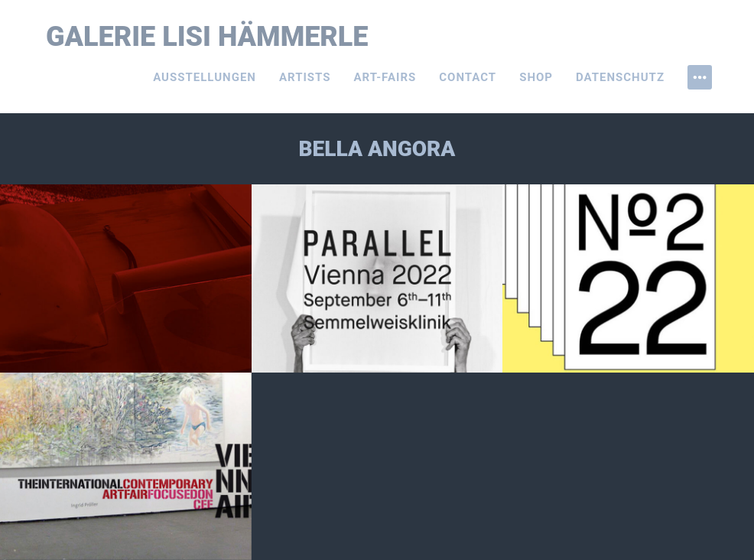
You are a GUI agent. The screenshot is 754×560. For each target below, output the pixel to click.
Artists (305, 77)
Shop (536, 77)
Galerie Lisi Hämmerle (207, 37)
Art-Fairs (385, 77)
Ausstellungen (205, 77)
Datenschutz (620, 77)
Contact (468, 77)
